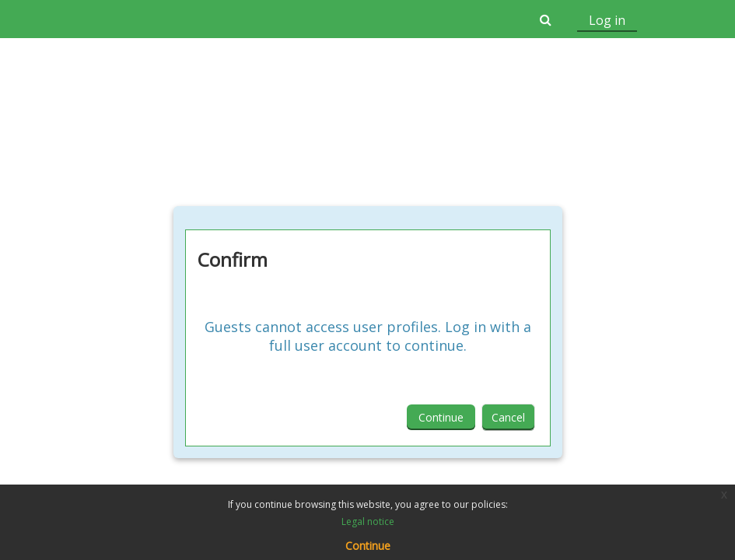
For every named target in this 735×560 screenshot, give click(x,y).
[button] (546, 19)
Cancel (508, 417)
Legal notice (368, 521)
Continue (441, 417)
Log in (607, 20)
